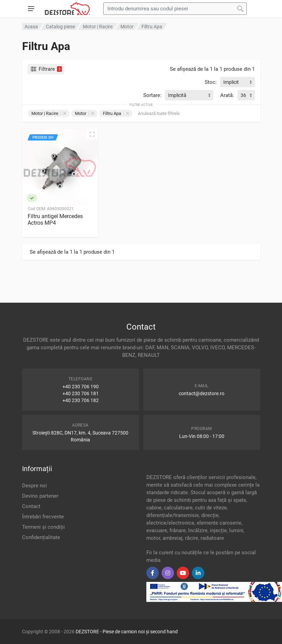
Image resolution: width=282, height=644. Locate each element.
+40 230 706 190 (81, 387)
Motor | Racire (49, 113)
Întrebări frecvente (43, 517)
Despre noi (35, 486)
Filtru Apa (116, 113)
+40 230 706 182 (81, 400)
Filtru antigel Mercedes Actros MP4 (55, 219)
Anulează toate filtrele (159, 113)
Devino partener (40, 496)
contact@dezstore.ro (202, 393)
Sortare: (152, 95)
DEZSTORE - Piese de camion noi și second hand (127, 632)
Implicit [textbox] (231, 82)
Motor (85, 113)
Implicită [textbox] (177, 95)
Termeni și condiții (43, 527)
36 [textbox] (243, 95)
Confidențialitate (41, 537)
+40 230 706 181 (81, 393)
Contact (31, 506)
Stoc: (211, 82)
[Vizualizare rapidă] (92, 134)
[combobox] (237, 82)
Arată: (227, 95)
